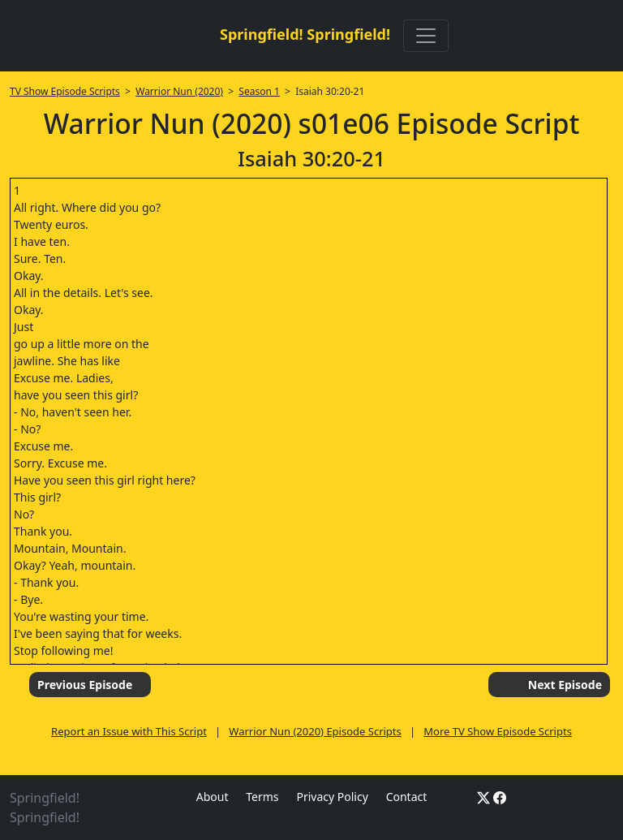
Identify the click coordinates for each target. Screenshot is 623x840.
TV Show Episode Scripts (65, 91)
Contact (407, 797)
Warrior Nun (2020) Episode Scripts (315, 731)
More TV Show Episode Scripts (498, 731)
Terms (262, 797)
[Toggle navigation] (426, 36)
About (213, 797)
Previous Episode (85, 685)
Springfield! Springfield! (305, 34)
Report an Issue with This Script (129, 731)
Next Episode (565, 685)
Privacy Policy (332, 797)
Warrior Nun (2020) (179, 91)
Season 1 (259, 91)
